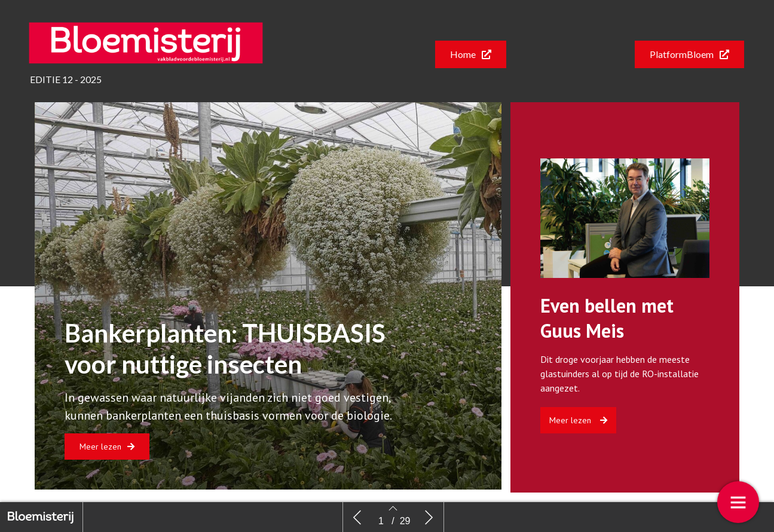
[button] (471, 54)
